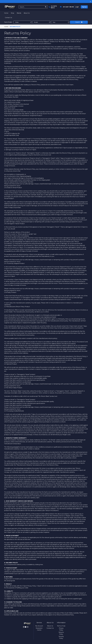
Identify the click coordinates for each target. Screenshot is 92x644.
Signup (84, 7)
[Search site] (46, 7)
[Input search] (31, 7)
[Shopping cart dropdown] (66, 7)
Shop (12, 13)
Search (79, 22)
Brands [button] (19, 13)
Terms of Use (61, 626)
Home (6, 13)
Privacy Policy (61, 629)
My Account (39, 626)
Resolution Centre (39, 629)
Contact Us (8, 18)
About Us (27, 13)
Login (77, 7)
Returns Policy (61, 633)
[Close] (90, 1)
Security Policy (61, 637)
